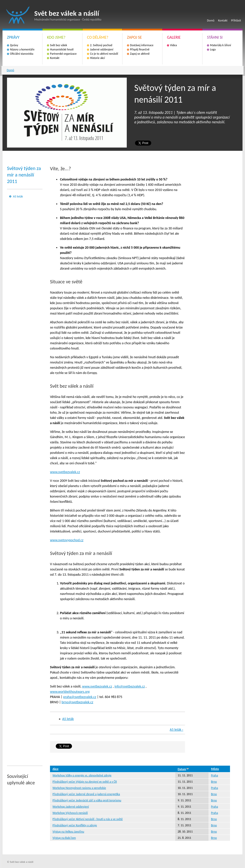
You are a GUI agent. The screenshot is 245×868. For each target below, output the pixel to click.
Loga (213, 49)
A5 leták (18, 196)
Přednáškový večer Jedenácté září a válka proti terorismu (87, 800)
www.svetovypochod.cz (67, 540)
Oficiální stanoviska (22, 54)
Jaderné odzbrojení (102, 49)
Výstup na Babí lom (64, 838)
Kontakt (223, 20)
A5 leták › (176, 730)
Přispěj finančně (140, 49)
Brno (214, 782)
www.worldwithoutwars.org (70, 692)
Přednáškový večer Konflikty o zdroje (75, 825)
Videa (173, 45)
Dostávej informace (142, 45)
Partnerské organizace (63, 54)
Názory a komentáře (22, 49)
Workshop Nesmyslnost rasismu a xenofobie (79, 788)
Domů (211, 20)
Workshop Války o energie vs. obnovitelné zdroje (82, 775)
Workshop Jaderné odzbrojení (71, 807)
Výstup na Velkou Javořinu (68, 832)
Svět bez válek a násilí (18, 15)
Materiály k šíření (220, 45)
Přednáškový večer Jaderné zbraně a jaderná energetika (86, 794)
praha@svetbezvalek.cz (80, 697)
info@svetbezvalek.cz (130, 686)
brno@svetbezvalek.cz (77, 702)
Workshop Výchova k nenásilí (70, 813)
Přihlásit (236, 20)
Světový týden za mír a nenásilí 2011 (24, 175)
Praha (214, 775)
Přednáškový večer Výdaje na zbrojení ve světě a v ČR (85, 782)
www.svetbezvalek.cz (65, 472)
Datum (184, 769)
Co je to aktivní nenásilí (104, 54)
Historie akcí (97, 58)
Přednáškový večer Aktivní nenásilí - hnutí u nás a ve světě (88, 819)
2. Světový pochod (101, 45)
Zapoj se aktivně (140, 54)
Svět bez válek (58, 45)
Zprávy (14, 45)
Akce (55, 769)
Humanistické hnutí (62, 49)
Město (215, 769)
